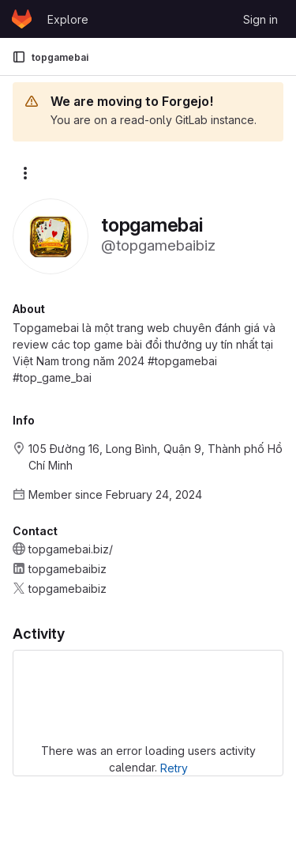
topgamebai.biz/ (71, 549)
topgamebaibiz (67, 569)
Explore (68, 19)
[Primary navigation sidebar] (19, 57)
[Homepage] (22, 19)
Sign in (260, 19)
